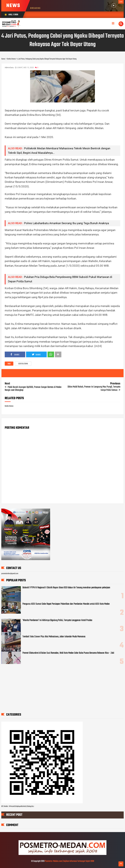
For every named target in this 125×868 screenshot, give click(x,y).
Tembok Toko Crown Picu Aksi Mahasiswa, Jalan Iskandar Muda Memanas (54, 637)
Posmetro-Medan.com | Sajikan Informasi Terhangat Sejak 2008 (69, 861)
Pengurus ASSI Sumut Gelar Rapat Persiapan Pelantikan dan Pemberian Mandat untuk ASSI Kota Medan (66, 604)
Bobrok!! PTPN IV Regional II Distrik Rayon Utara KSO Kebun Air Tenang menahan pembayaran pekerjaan (66, 588)
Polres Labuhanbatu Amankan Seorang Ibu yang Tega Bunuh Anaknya (66, 223)
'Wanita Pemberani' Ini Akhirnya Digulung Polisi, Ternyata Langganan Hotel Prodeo (57, 620)
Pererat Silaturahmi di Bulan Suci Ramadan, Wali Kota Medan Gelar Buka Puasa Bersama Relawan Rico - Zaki (68, 653)
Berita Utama (23, 364)
